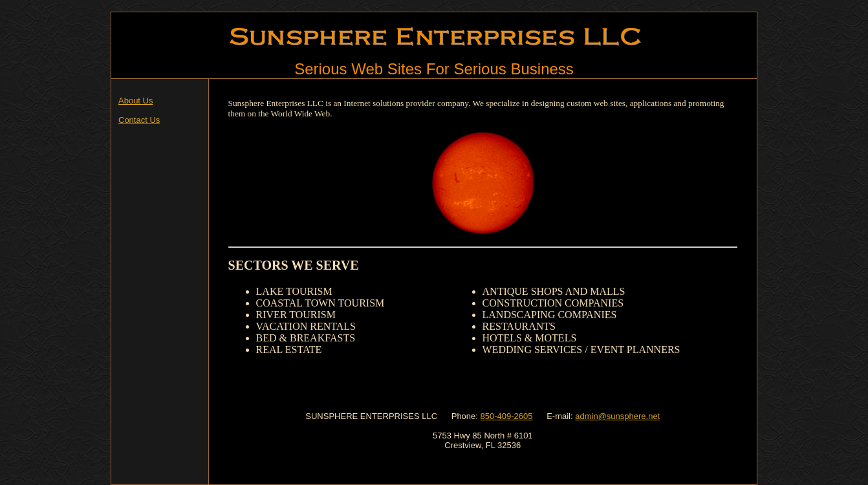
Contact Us (139, 120)
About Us (136, 101)
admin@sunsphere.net (617, 416)
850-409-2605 (507, 416)
